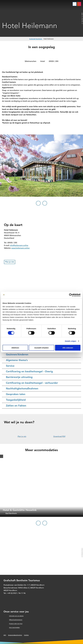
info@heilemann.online (19, 245)
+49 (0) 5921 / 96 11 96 (16, 593)
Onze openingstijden (14, 628)
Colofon (26, 635)
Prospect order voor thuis (16, 624)
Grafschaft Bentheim (36, 39)
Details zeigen (71, 341)
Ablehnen (15, 348)
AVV (5, 635)
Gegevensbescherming (15, 635)
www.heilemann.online (20, 248)
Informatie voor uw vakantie (16, 616)
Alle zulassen (68, 348)
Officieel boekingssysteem (16, 620)
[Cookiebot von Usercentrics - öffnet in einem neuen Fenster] (71, 295)
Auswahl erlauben (41, 348)
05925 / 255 (54, 61)
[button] (10, 262)
